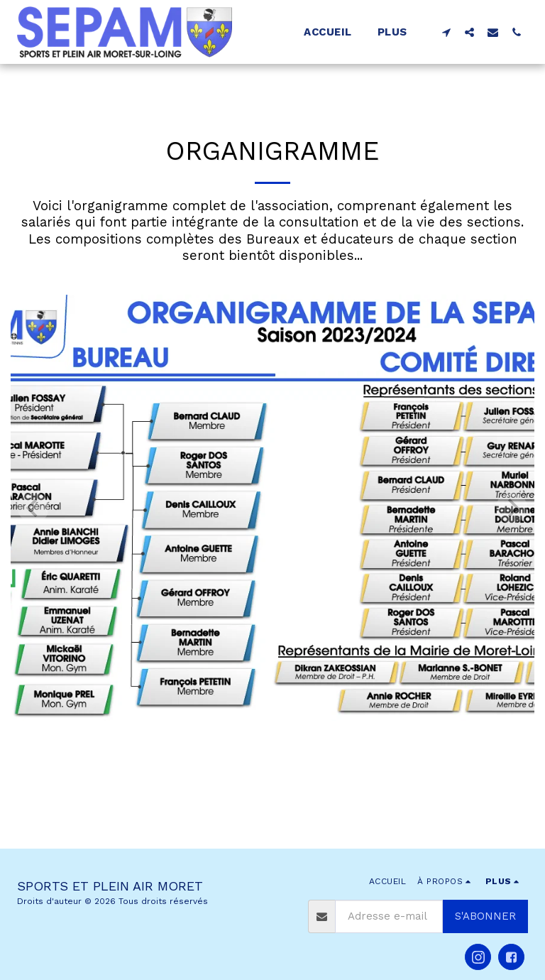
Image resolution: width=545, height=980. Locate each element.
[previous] (33, 508)
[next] (512, 508)
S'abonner (485, 916)
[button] (446, 32)
